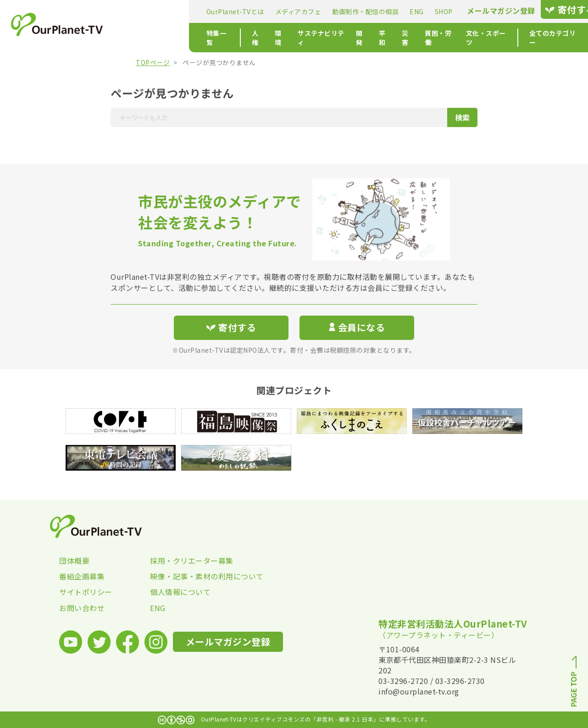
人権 (191, 38)
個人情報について (180, 592)
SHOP (372, 11)
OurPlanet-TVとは (164, 11)
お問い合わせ (82, 608)
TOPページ (153, 62)
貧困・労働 (386, 38)
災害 (352, 38)
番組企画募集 (82, 576)
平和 (328, 38)
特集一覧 (148, 38)
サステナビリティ (259, 38)
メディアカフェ (227, 11)
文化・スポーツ (438, 38)
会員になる (357, 327)
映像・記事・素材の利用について (195, 576)
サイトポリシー (86, 592)
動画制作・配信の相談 (294, 11)
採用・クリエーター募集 (192, 561)
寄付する (499, 9)
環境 (215, 38)
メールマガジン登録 (430, 11)
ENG (346, 11)
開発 (303, 38)
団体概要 (74, 561)
